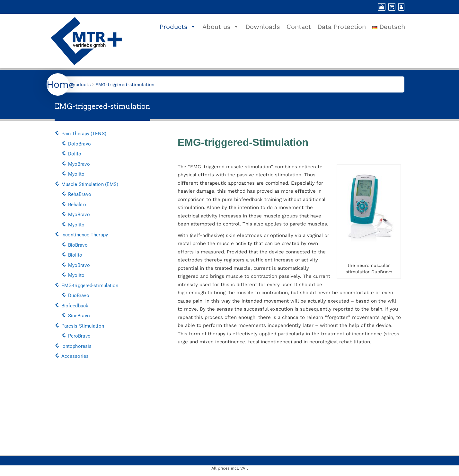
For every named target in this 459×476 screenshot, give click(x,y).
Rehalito (77, 205)
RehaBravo (80, 194)
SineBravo (79, 316)
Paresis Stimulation (83, 326)
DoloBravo (79, 144)
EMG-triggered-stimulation (90, 286)
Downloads (263, 27)
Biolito (75, 255)
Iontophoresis (76, 346)
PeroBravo (79, 336)
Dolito (75, 154)
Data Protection (342, 27)
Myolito (76, 174)
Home (60, 84)
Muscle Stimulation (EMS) (90, 184)
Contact (299, 27)
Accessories (75, 356)
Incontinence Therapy (85, 235)
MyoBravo (79, 164)
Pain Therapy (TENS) (84, 134)
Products (178, 27)
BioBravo (78, 245)
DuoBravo (79, 295)
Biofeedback (75, 306)
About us (221, 27)
